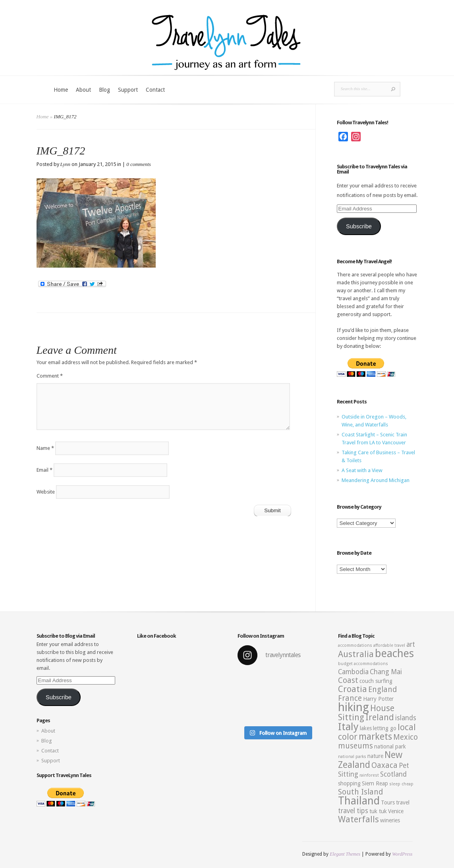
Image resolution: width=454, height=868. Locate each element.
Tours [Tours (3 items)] (388, 802)
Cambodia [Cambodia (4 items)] (353, 672)
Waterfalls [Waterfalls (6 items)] (358, 819)
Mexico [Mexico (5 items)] (406, 737)
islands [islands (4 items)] (406, 718)
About (83, 90)
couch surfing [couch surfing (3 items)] (376, 681)
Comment (50, 376)
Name (45, 448)
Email (44, 470)
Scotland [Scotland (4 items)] (393, 774)
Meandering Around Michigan (376, 480)
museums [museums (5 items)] (355, 746)
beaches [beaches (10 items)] (394, 654)
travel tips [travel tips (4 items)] (353, 811)
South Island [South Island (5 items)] (360, 792)
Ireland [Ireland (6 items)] (380, 717)
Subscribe (359, 226)
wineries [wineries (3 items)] (390, 820)
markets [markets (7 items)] (375, 737)
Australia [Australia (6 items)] (356, 654)
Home (61, 90)
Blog (104, 90)
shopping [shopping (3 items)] (349, 783)
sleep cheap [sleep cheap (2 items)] (401, 784)
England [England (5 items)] (383, 690)
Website (46, 492)
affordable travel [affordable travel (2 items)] (389, 645)
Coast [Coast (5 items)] (348, 680)
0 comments (139, 164)
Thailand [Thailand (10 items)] (359, 801)
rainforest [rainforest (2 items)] (369, 775)
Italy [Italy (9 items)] (348, 727)
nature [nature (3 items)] (375, 756)
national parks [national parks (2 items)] (352, 757)
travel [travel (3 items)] (403, 802)
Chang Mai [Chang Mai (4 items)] (386, 672)
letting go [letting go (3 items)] (385, 728)
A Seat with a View (362, 470)
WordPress (402, 854)
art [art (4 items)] (411, 644)
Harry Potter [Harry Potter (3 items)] (378, 699)
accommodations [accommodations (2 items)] (355, 645)
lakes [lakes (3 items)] (366, 728)
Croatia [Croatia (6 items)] (353, 689)
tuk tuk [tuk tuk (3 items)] (378, 811)
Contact (155, 90)
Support (128, 90)
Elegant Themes (345, 854)
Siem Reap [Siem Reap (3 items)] (375, 783)
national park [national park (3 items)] (390, 746)
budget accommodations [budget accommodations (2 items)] (363, 664)
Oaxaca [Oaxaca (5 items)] (384, 765)
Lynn (66, 164)
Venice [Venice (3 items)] (396, 811)
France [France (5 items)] (350, 698)
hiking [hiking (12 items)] (354, 707)
